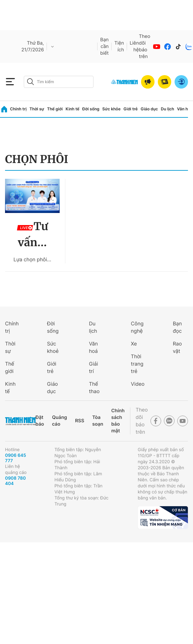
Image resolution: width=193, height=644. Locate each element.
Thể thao (94, 388)
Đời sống (91, 109)
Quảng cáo (59, 421)
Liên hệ (134, 46)
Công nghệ (137, 327)
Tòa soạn (98, 421)
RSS (80, 421)
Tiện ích (119, 46)
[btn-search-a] (30, 82)
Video (138, 384)
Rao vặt (177, 347)
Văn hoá (93, 347)
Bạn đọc (177, 327)
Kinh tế (73, 109)
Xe (134, 344)
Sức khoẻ (53, 347)
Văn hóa (185, 109)
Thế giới (55, 109)
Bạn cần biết (104, 46)
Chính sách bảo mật (118, 421)
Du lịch (168, 109)
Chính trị (18, 109)
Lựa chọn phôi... (32, 259)
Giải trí (93, 367)
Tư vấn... (32, 234)
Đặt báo (40, 421)
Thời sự (37, 109)
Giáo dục (149, 109)
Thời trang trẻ (137, 364)
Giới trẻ (131, 109)
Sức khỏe (111, 109)
